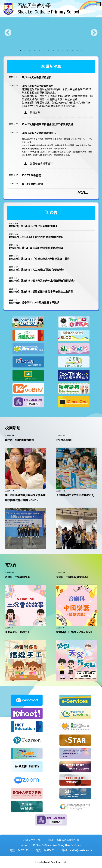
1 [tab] (20, 51)
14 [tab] (82, 51)
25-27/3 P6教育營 (31, 175)
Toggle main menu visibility (98, 3)
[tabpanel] (51, 33)
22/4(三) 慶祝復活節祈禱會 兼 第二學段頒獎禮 (47, 124)
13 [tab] (77, 51)
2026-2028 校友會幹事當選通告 (39, 133)
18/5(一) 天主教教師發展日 (37, 77)
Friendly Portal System (53, 862)
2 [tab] (25, 51)
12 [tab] (72, 51)
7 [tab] (49, 51)
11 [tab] (68, 51)
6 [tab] (44, 51)
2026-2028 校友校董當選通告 (38, 86)
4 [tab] (34, 51)
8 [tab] (53, 51)
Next (94, 33)
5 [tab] (39, 51)
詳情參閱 (32, 112)
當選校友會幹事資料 (39, 164)
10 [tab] (63, 51)
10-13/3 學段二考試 (32, 184)
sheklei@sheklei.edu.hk (81, 850)
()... (33, 226)
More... (83, 192)
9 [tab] (58, 51)
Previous (8, 33)
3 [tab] (30, 51)
